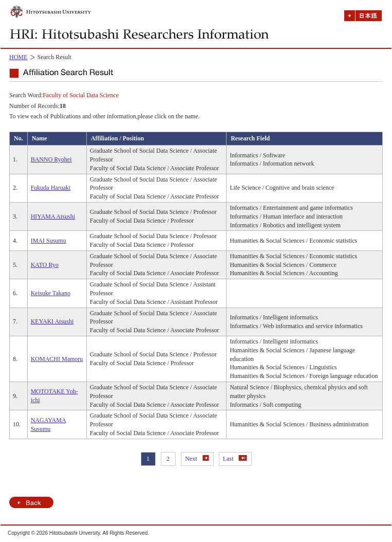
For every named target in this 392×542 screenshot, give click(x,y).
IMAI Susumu (49, 241)
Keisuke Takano (51, 293)
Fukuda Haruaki (51, 188)
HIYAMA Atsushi (53, 216)
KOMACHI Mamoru (57, 359)
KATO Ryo (45, 265)
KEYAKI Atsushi (52, 321)
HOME (18, 57)
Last (235, 459)
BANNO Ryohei (51, 159)
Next (197, 459)
